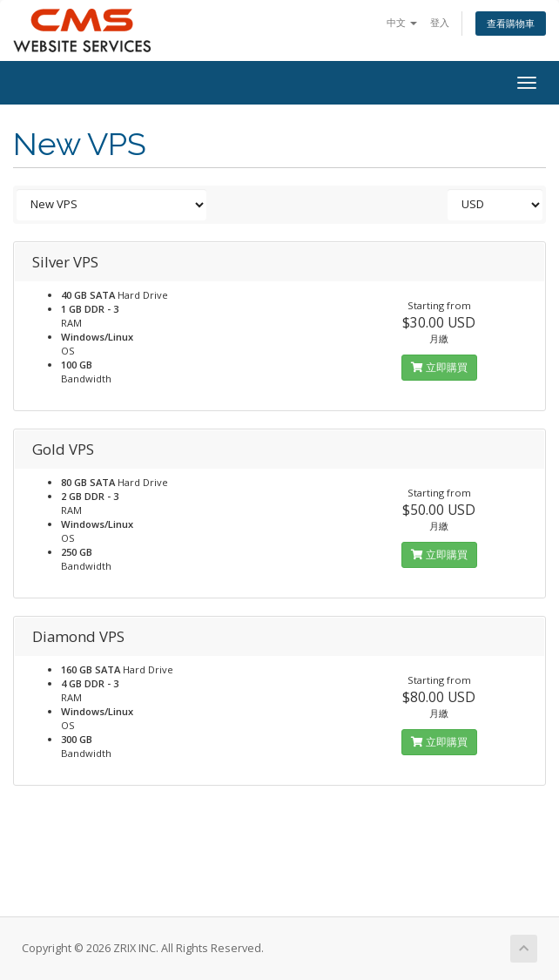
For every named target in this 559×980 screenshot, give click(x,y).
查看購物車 (511, 23)
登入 (440, 22)
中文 (402, 22)
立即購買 (439, 367)
